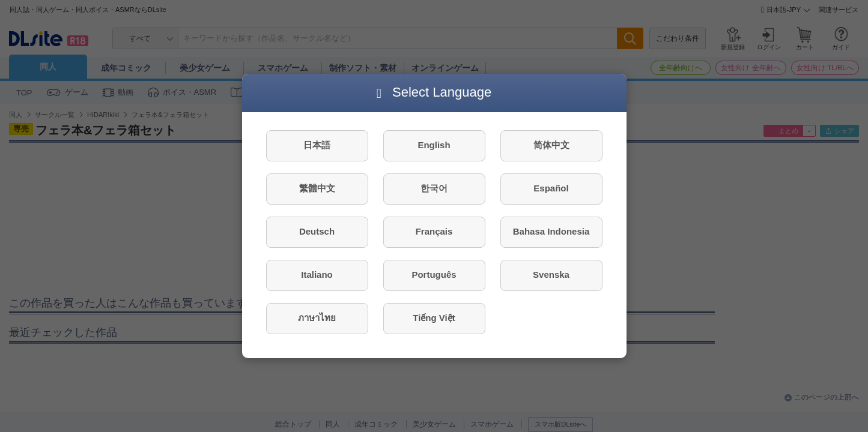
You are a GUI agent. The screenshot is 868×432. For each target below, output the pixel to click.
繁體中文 (317, 188)
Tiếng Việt (434, 318)
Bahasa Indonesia (551, 231)
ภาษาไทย (317, 318)
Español (551, 188)
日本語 (317, 145)
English (434, 145)
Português (434, 274)
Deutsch (317, 231)
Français (434, 231)
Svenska (551, 274)
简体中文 (551, 145)
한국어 (434, 188)
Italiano (317, 274)
